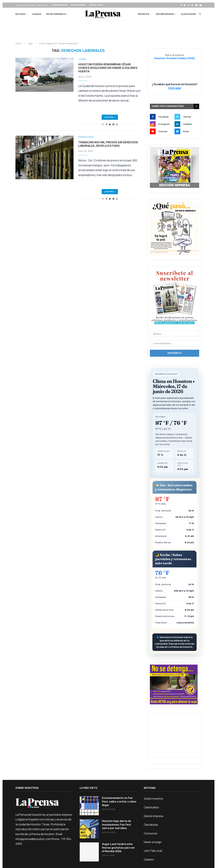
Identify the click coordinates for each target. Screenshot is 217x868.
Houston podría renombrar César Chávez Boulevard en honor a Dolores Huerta (108, 68)
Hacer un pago (153, 842)
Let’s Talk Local (153, 851)
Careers (149, 859)
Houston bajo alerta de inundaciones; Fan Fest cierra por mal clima (117, 825)
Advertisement (79, 5)
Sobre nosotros (153, 799)
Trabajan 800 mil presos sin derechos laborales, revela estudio (108, 144)
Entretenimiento (56, 14)
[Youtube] (196, 5)
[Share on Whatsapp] (117, 124)
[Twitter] (185, 5)
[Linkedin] (192, 5)
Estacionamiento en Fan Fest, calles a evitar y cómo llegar (119, 802)
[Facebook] (181, 5)
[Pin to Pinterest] (113, 124)
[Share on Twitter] (110, 124)
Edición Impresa (60, 5)
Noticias (20, 14)
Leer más (110, 117)
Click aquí (175, 88)
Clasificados (188, 14)
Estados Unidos (86, 137)
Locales (37, 14)
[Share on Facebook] (107, 124)
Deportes (143, 14)
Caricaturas (151, 825)
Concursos (151, 833)
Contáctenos (96, 5)
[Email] (201, 5)
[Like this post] (103, 124)
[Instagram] (189, 5)
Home (18, 43)
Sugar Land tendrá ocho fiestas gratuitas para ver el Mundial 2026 (118, 848)
